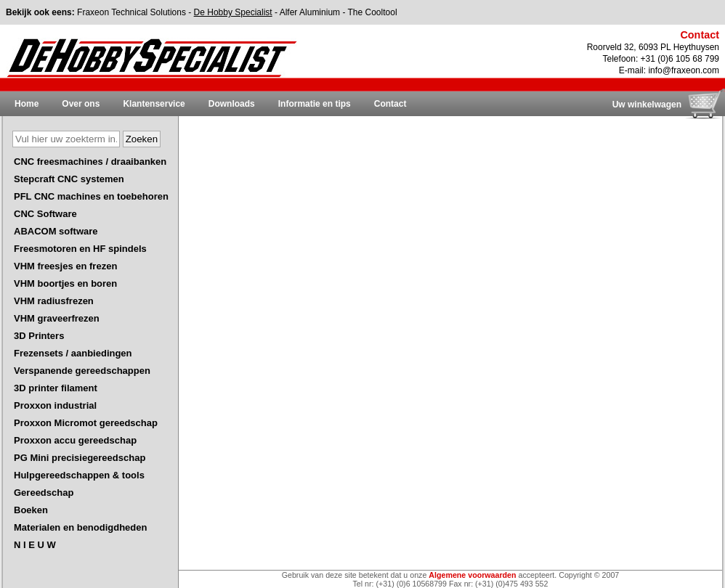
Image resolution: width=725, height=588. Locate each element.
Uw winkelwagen (647, 105)
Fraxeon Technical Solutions (131, 12)
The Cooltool (373, 12)
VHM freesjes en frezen (65, 266)
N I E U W (35, 545)
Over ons (81, 104)
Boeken (31, 510)
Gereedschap (44, 493)
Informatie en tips (315, 104)
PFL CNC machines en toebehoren (91, 196)
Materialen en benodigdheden (80, 527)
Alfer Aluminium (310, 12)
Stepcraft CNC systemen (69, 179)
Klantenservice (154, 104)
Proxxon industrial (55, 405)
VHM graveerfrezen (57, 318)
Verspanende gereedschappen (82, 371)
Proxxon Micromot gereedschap (86, 423)
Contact (390, 104)
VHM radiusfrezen (54, 301)
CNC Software (45, 214)
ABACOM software (56, 231)
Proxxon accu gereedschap (75, 440)
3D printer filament (56, 388)
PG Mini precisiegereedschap (80, 458)
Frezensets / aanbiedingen (73, 353)
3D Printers (39, 336)
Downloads (232, 104)
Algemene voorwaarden (472, 575)
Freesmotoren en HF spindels (80, 249)
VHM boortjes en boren (65, 283)
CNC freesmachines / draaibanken (90, 162)
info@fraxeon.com (684, 70)
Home (27, 104)
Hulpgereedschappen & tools (79, 475)
